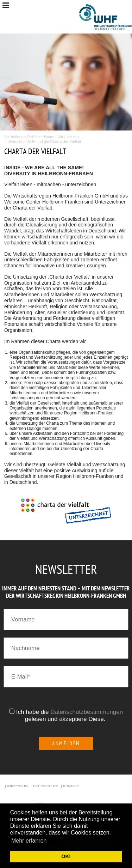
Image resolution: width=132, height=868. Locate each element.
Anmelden (66, 743)
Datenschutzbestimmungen (87, 712)
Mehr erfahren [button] (29, 841)
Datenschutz (46, 786)
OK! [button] (66, 856)
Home (49, 137)
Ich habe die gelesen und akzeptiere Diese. (70, 715)
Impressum (18, 786)
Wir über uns (68, 137)
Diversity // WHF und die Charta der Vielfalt (44, 141)
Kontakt (71, 786)
